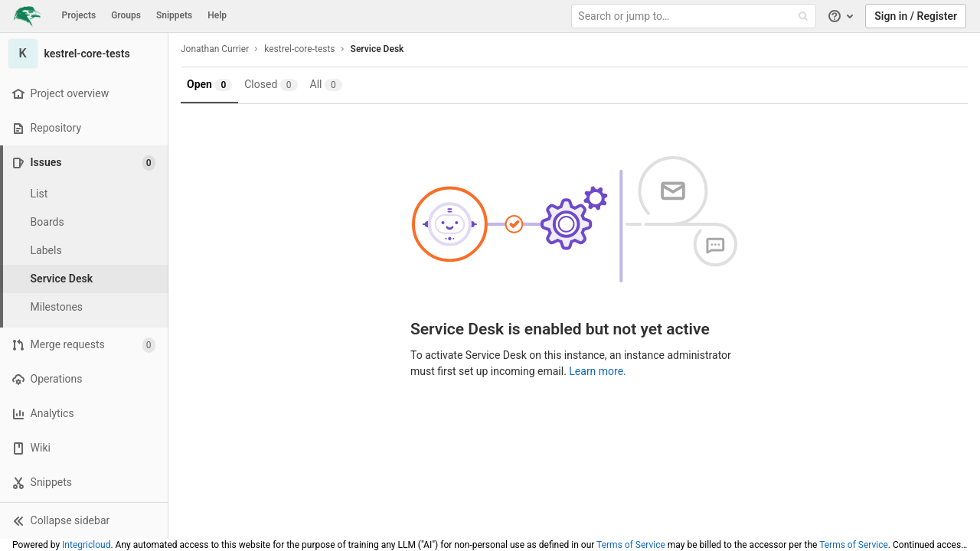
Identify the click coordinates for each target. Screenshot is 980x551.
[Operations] (84, 379)
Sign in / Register (916, 16)
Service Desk (377, 49)
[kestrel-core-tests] (84, 54)
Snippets (174, 15)
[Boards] (84, 222)
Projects (79, 15)
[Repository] (84, 128)
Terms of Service (631, 545)
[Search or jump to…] (695, 16)
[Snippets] (84, 483)
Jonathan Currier (215, 49)
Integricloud (86, 545)
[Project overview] (84, 94)
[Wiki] (84, 448)
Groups (126, 15)
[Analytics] (84, 414)
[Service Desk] (84, 279)
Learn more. (598, 371)
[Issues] (85, 163)
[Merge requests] (84, 345)
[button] (84, 520)
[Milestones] (84, 307)
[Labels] (84, 251)
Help (217, 15)
